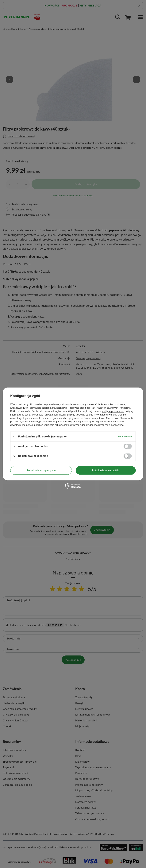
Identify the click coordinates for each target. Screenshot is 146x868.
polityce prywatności (113, 411)
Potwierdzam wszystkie (106, 470)
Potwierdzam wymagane (41, 470)
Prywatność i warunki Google (110, 415)
